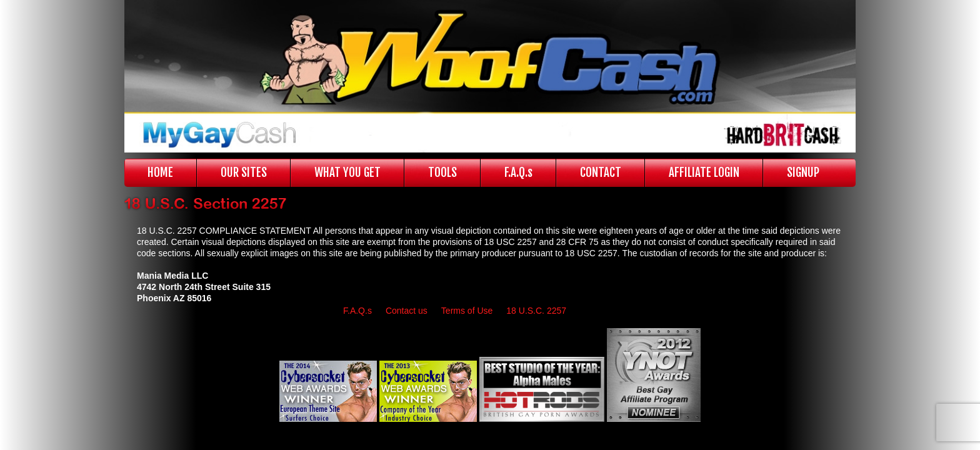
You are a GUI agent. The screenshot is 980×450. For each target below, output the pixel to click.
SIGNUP (803, 172)
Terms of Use (467, 311)
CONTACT (601, 172)
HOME (160, 172)
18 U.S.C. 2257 (536, 311)
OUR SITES (244, 172)
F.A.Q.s (518, 172)
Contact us (407, 311)
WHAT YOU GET (347, 172)
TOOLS (442, 172)
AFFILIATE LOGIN (704, 172)
